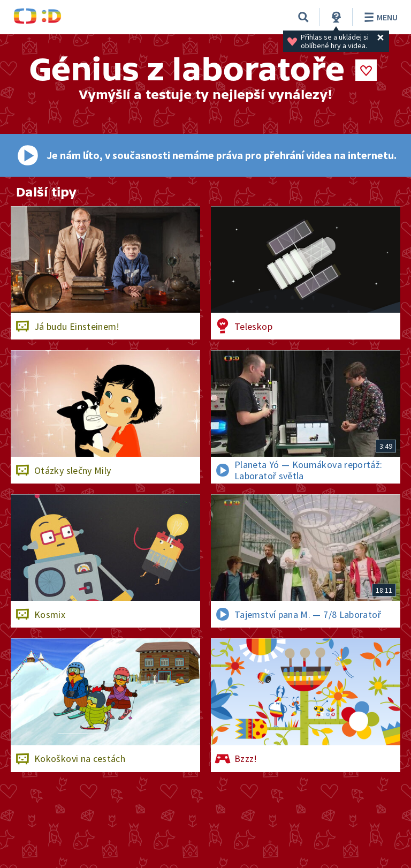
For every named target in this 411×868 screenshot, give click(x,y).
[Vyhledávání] (303, 17)
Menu (379, 17)
